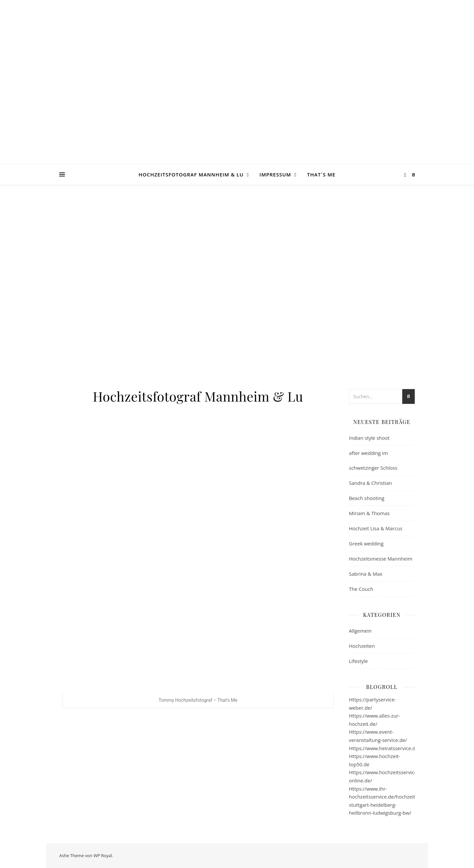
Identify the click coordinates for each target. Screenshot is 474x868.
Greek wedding (366, 543)
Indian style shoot (369, 438)
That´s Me (321, 174)
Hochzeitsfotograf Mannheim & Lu (191, 174)
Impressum (275, 174)
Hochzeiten (362, 646)
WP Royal (103, 855)
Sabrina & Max (366, 574)
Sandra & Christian (370, 483)
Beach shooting (367, 498)
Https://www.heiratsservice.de (383, 748)
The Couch (361, 589)
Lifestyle (358, 661)
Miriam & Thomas (369, 513)
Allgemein (360, 631)
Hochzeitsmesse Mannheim (381, 559)
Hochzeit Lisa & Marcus (376, 528)
